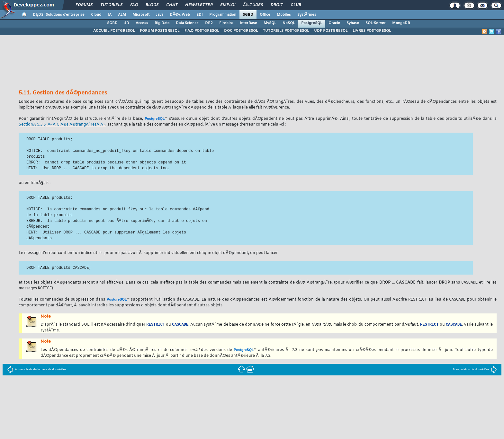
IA (110, 15)
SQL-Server (376, 23)
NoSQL (289, 23)
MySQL (270, 23)
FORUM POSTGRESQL (160, 31)
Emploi (228, 5)
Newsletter (199, 5)
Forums (84, 5)
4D (127, 23)
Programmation (223, 15)
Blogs (152, 5)
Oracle (334, 23)
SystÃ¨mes (307, 15)
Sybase (353, 23)
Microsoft (141, 15)
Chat (172, 5)
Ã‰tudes (253, 5)
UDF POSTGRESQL (331, 31)
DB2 (209, 23)
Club (296, 5)
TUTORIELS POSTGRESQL (286, 31)
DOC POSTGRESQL (241, 31)
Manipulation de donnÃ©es (475, 370)
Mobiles (284, 15)
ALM (122, 15)
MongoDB (401, 23)
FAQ (134, 5)
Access (142, 23)
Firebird (226, 23)
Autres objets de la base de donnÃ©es (37, 370)
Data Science (187, 23)
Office (265, 15)
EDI (200, 15)
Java (160, 15)
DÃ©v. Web (180, 15)
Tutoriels (111, 5)
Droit (277, 5)
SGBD (248, 15)
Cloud (96, 15)
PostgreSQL (312, 23)
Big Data (162, 23)
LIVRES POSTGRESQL (372, 31)
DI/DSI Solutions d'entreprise (59, 15)
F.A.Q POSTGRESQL (202, 31)
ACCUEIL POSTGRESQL (114, 31)
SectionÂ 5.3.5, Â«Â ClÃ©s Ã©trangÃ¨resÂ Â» (62, 125)
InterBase (248, 23)
